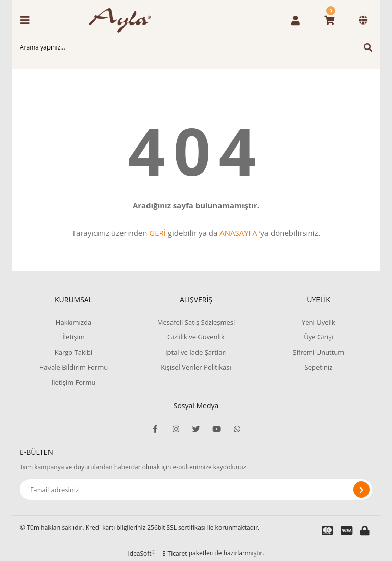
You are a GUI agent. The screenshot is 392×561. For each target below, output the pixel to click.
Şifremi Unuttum (319, 352)
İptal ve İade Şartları (196, 352)
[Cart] (329, 20)
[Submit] (361, 490)
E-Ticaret (175, 554)
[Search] (196, 47)
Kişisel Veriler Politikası (196, 367)
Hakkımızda (73, 322)
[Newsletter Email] (196, 490)
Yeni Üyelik (318, 322)
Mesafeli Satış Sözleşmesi (196, 322)
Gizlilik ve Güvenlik (196, 337)
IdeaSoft (141, 554)
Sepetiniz (319, 367)
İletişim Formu (74, 382)
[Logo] (123, 20)
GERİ (157, 233)
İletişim (73, 337)
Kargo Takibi (73, 352)
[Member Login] (296, 20)
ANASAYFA (238, 233)
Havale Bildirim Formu (74, 367)
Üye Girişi (318, 337)
